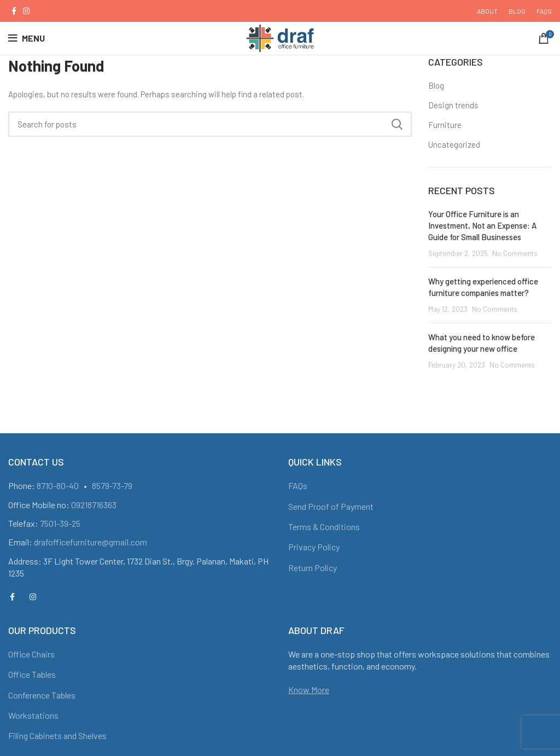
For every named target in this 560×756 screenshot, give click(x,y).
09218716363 (94, 505)
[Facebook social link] (14, 11)
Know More (309, 690)
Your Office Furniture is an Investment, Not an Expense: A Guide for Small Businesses (482, 225)
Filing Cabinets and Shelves (57, 735)
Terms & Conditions (324, 527)
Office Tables (32, 674)
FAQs (298, 485)
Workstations (33, 715)
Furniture (445, 125)
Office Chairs (31, 654)
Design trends (453, 105)
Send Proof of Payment (331, 506)
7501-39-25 (60, 523)
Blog (436, 85)
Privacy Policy (314, 547)
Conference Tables (42, 695)
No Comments (515, 253)
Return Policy (313, 568)
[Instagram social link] (26, 11)
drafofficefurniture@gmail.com (91, 542)
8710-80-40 (58, 485)
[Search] (210, 124)
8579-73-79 (112, 485)
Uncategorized (454, 144)
